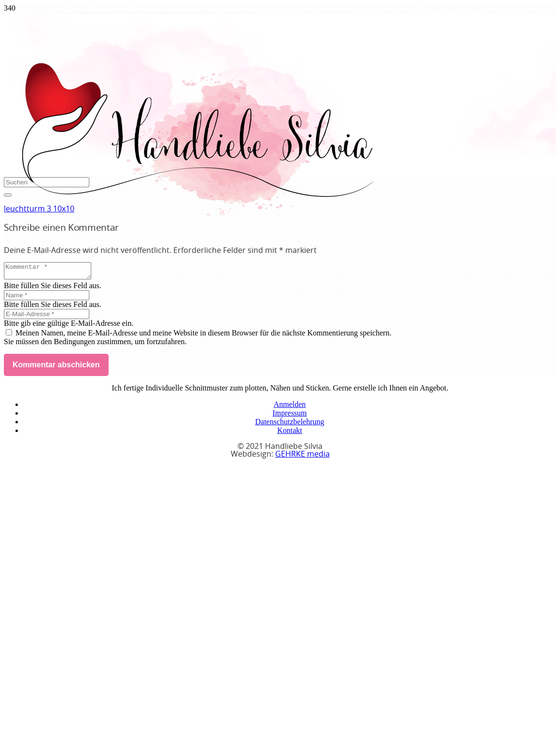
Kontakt (290, 433)
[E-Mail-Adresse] (47, 317)
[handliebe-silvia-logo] (197, 213)
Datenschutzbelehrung (289, 425)
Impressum (289, 416)
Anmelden (290, 407)
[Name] (47, 298)
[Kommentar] (52, 272)
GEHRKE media (302, 457)
